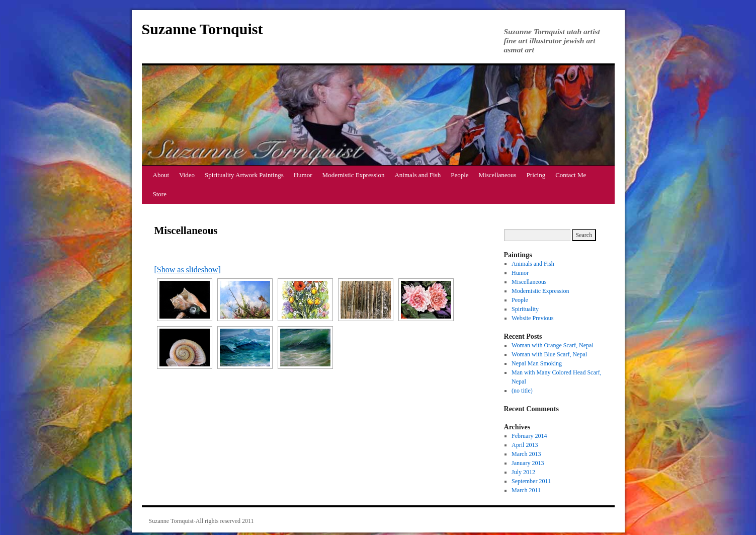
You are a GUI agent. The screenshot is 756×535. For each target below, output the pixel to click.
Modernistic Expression (354, 175)
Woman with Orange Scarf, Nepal (553, 345)
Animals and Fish (417, 175)
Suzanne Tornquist (202, 29)
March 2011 (526, 490)
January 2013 (528, 463)
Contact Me (571, 175)
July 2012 (523, 472)
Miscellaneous (498, 175)
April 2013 (525, 445)
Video (187, 175)
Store (160, 194)
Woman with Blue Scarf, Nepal (549, 354)
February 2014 (529, 436)
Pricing (536, 175)
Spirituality (525, 309)
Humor (303, 175)
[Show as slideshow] (188, 270)
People (459, 175)
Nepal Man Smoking (537, 363)
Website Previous (532, 318)
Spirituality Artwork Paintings (244, 175)
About (161, 175)
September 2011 (531, 481)
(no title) (522, 391)
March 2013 (526, 454)
